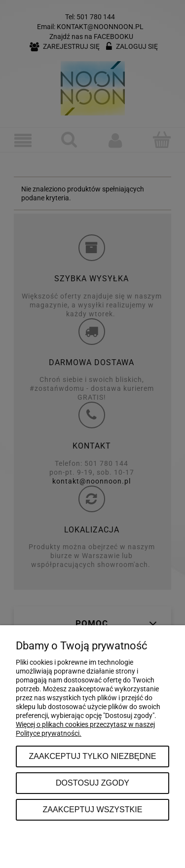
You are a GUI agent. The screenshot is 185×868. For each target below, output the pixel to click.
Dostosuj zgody (92, 783)
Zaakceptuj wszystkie (92, 809)
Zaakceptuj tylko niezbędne (92, 756)
